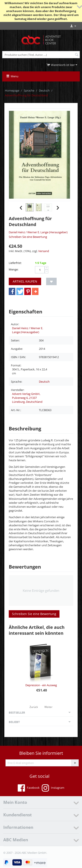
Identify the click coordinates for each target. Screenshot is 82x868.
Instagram (53, 788)
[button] (12, 292)
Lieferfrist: (15, 263)
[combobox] (41, 55)
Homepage (12, 90)
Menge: (14, 269)
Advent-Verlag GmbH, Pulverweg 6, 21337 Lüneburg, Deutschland (27, 398)
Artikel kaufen (25, 281)
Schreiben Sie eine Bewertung (28, 237)
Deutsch (44, 90)
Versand (44, 251)
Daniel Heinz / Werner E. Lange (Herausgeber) (38, 232)
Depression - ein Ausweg (41, 685)
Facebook (29, 788)
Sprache (29, 90)
